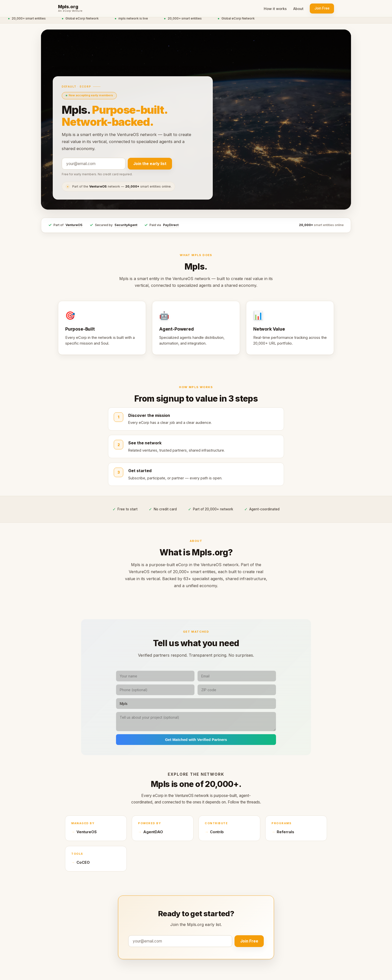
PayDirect (171, 225)
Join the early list (150, 164)
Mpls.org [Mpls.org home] (68, 7)
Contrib (217, 832)
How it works (275, 9)
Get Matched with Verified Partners (196, 740)
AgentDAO (153, 832)
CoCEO (83, 862)
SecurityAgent (126, 225)
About (298, 9)
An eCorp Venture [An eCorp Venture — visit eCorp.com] (70, 11)
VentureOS (74, 225)
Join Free (322, 8)
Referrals (285, 832)
